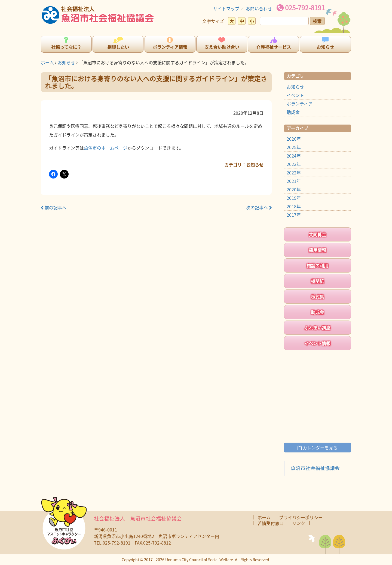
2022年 (294, 173)
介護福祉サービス (274, 47)
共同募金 (317, 234)
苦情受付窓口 (271, 523)
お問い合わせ (259, 8)
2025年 (294, 147)
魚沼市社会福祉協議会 (315, 468)
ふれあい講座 (317, 328)
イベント (295, 95)
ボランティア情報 (170, 47)
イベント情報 (317, 343)
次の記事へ (259, 207)
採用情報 (317, 250)
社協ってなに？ (66, 47)
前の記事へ (54, 207)
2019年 (294, 198)
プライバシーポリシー (301, 517)
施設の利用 (317, 265)
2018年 (294, 206)
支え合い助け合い (222, 47)
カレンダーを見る (318, 448)
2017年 (294, 215)
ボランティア (300, 104)
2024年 (294, 156)
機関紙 (317, 281)
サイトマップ (226, 8)
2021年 (294, 181)
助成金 (293, 112)
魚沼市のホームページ (106, 148)
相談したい (118, 47)
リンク (299, 523)
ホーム (47, 62)
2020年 (294, 189)
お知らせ (325, 47)
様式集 (317, 297)
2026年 (294, 139)
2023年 (294, 164)
